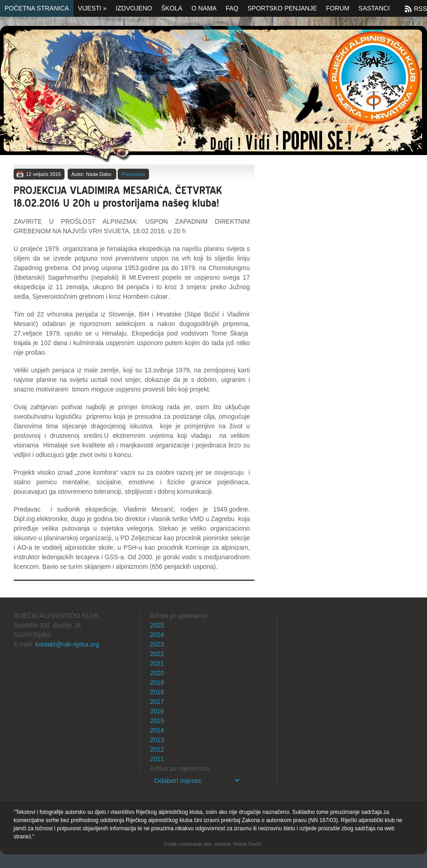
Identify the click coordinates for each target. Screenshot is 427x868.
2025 (157, 625)
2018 (157, 692)
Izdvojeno (134, 8)
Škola (172, 8)
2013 (157, 740)
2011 (157, 759)
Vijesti (92, 8)
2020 (157, 673)
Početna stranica (37, 8)
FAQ (232, 8)
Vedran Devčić (247, 844)
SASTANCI (374, 8)
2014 (157, 730)
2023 (157, 644)
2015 (157, 721)
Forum (338, 8)
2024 (157, 635)
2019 (157, 682)
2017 (157, 702)
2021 (157, 663)
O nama (204, 8)
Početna (213, 94)
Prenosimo (133, 174)
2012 (157, 749)
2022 (157, 654)
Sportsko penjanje (282, 8)
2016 (157, 711)
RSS (420, 9)
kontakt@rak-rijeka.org (67, 644)
